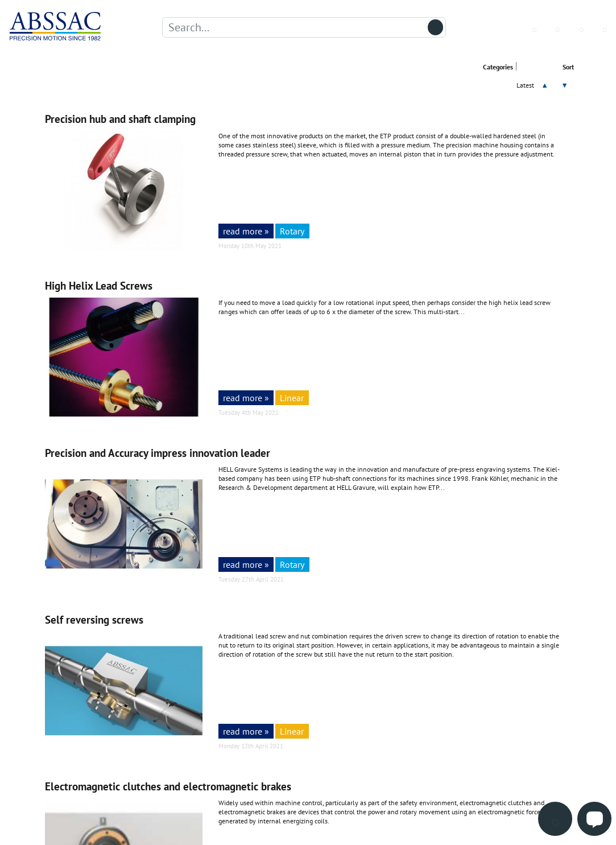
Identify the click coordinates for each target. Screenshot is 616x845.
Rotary (292, 231)
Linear (292, 397)
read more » (246, 231)
